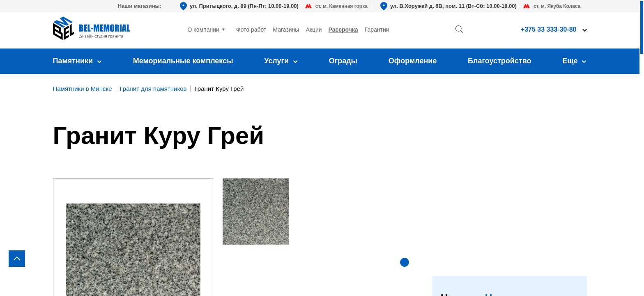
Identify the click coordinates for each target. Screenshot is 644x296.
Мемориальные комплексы (183, 61)
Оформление (413, 61)
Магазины (286, 30)
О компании (204, 30)
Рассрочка (343, 30)
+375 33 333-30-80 (549, 29)
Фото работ (251, 30)
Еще (574, 61)
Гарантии (377, 30)
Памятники (78, 61)
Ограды (343, 61)
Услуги (281, 61)
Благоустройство (500, 61)
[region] (322, 148)
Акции (314, 30)
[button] (405, 262)
